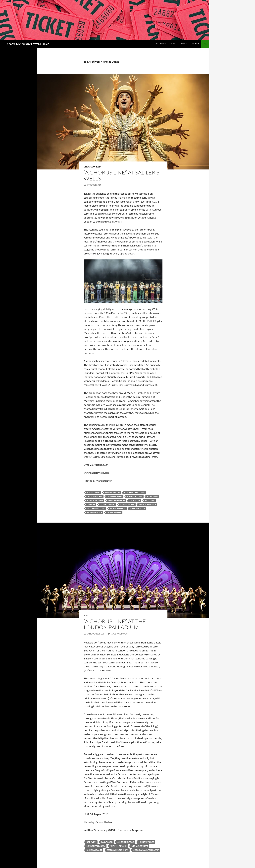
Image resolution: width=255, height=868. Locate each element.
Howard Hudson (95, 501)
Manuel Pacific (127, 505)
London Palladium (96, 846)
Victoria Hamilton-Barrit (146, 850)
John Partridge (146, 842)
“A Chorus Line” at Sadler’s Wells (122, 175)
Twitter (183, 44)
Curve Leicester (115, 497)
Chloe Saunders (94, 497)
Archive (195, 44)
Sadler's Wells (114, 513)
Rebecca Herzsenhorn (118, 850)
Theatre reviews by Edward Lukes (27, 44)
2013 (86, 616)
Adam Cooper (93, 493)
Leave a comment (120, 634)
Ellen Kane (152, 497)
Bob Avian (91, 842)
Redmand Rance (94, 513)
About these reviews (166, 44)
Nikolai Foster (137, 509)
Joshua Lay (135, 501)
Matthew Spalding (96, 509)
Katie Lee (91, 505)
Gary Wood (107, 842)
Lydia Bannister (107, 505)
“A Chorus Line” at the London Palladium (115, 624)
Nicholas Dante (118, 509)
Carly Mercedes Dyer (134, 493)
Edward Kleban (135, 497)
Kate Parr (150, 501)
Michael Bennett (140, 846)
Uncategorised (92, 167)
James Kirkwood (116, 501)
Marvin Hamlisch (148, 505)
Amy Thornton (112, 493)
